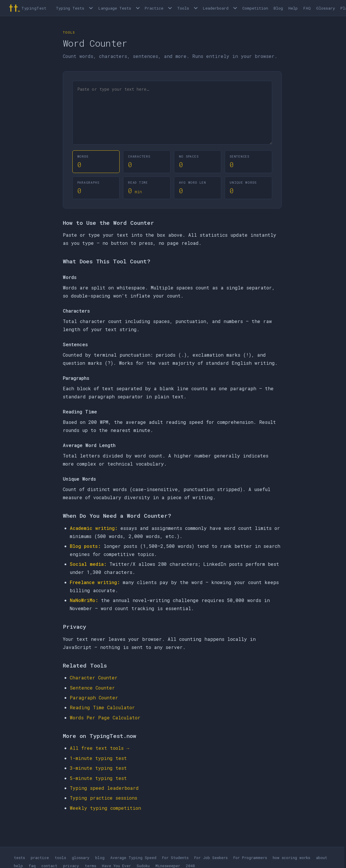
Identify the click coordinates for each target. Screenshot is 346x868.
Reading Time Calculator (102, 707)
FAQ (307, 8)
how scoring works (291, 858)
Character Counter (94, 678)
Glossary (326, 8)
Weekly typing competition (105, 808)
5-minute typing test (98, 778)
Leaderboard (216, 8)
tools (60, 858)
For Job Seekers (211, 858)
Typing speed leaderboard (104, 788)
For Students (175, 858)
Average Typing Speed (133, 858)
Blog (278, 8)
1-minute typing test (98, 758)
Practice (154, 8)
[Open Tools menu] (196, 8)
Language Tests (115, 8)
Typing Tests (70, 8)
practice (40, 858)
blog (100, 858)
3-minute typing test (98, 768)
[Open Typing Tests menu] (91, 8)
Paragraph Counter (94, 697)
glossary (81, 858)
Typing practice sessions (104, 798)
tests (19, 858)
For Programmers (250, 858)
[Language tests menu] (138, 8)
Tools (183, 8)
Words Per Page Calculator (105, 717)
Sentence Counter (92, 688)
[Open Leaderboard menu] (235, 8)
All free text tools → (100, 748)
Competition (255, 8)
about (322, 858)
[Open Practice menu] (170, 8)
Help (293, 8)
